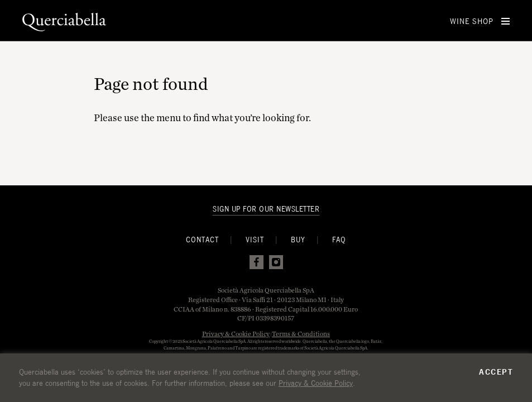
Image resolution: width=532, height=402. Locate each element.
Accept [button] (496, 372)
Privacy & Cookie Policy (236, 334)
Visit (255, 240)
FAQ (339, 240)
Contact (202, 240)
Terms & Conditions (301, 334)
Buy (298, 240)
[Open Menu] (505, 21)
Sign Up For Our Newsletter (266, 209)
